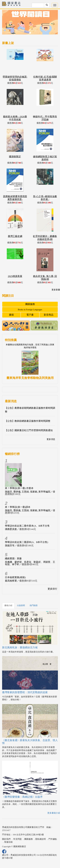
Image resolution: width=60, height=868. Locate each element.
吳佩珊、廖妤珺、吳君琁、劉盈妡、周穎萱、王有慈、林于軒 (30, 563)
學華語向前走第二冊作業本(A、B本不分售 (27, 526)
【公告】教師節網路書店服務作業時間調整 (28, 421)
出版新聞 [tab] (21, 605)
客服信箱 (8, 842)
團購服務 (30, 304)
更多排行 (52, 589)
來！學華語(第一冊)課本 (18, 507)
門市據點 (53, 839)
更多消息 (51, 439)
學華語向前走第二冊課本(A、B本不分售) (26, 542)
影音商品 (49, 315)
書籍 (11, 315)
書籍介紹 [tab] (8, 605)
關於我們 (6, 839)
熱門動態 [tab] (34, 605)
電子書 (30, 315)
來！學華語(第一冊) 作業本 (19, 488)
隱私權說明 (41, 839)
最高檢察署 (11, 581)
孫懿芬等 (10, 546)
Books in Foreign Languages (30, 310)
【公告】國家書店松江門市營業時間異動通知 (29, 430)
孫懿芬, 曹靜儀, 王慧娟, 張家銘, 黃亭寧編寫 (28, 492)
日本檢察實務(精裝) (15, 577)
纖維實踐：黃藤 (13, 559)
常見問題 (17, 839)
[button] (6, 24)
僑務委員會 (11, 529)
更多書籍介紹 (54, 813)
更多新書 (56, 290)
